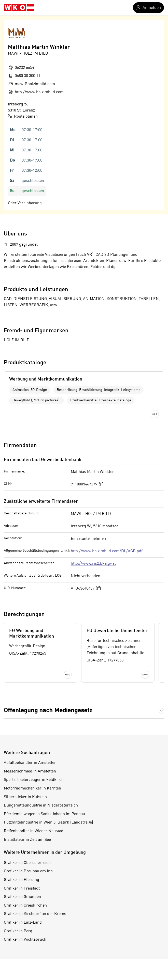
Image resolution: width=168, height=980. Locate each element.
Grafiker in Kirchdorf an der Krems (35, 914)
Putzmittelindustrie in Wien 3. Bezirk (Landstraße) (48, 823)
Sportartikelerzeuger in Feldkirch (34, 780)
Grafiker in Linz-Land (23, 923)
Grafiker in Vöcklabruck (25, 940)
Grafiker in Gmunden (22, 897)
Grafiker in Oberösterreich (27, 863)
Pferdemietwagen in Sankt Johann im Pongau (44, 814)
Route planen (23, 116)
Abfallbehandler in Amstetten (30, 763)
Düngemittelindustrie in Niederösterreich (41, 805)
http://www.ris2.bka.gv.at (93, 564)
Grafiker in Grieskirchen (25, 906)
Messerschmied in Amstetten (30, 771)
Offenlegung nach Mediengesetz (48, 711)
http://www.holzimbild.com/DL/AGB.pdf (107, 551)
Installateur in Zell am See (27, 840)
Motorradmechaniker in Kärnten (32, 788)
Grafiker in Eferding (22, 880)
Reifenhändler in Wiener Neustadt (34, 831)
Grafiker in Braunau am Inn (28, 871)
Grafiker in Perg (18, 931)
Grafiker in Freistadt (22, 889)
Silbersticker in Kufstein (25, 797)
